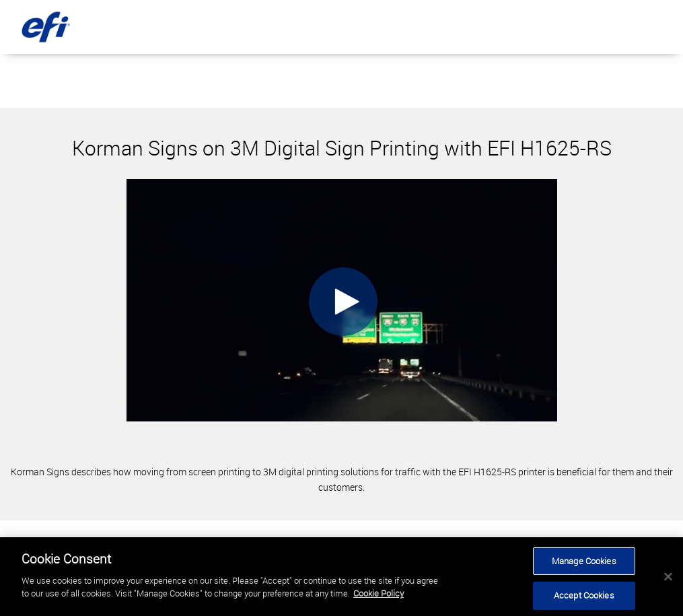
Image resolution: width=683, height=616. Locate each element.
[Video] (342, 300)
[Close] (668, 576)
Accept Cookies (584, 595)
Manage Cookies (584, 560)
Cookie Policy (379, 593)
